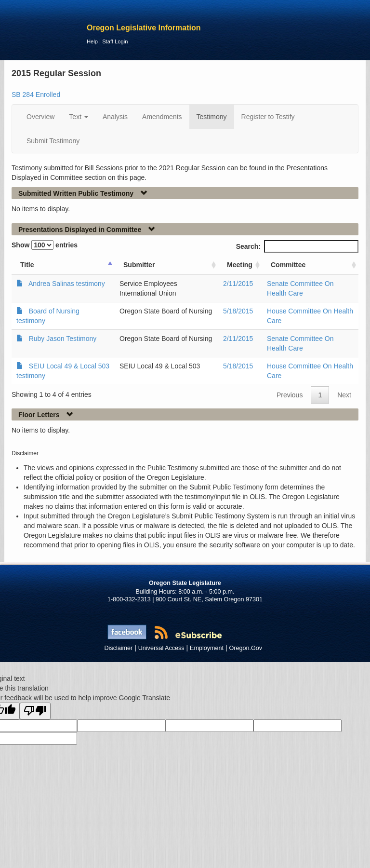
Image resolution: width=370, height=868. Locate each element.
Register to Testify (268, 117)
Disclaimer (119, 648)
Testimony (212, 117)
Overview (40, 117)
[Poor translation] (35, 711)
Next (344, 395)
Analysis (115, 117)
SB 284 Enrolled (36, 95)
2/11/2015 (238, 284)
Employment (207, 648)
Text (79, 117)
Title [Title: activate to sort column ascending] (27, 265)
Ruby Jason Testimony (63, 339)
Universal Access (161, 648)
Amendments (162, 117)
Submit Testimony (53, 141)
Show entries (45, 245)
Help (92, 41)
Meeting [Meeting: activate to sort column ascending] (240, 265)
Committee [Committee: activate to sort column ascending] (288, 265)
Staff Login (115, 41)
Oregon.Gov (245, 648)
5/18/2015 (238, 311)
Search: (297, 246)
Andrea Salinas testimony (67, 284)
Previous (290, 395)
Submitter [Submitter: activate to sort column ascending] (139, 265)
